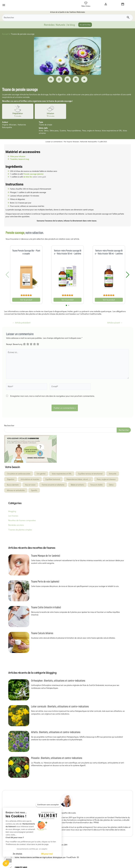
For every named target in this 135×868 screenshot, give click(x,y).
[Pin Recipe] (59, 79)
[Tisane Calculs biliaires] (19, 642)
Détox (111, 485)
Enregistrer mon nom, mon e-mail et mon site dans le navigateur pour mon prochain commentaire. (52, 396)
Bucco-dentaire (13, 485)
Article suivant (115, 323)
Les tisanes (13, 516)
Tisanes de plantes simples (20, 530)
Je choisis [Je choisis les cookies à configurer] (18, 854)
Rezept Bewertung (14, 344)
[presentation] (27, 408)
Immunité (113, 474)
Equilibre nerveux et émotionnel (90, 474)
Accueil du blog (85, 25)
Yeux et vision (30, 485)
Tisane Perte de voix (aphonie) (45, 581)
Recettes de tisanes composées (22, 520)
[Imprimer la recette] (51, 79)
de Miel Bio (28, 177)
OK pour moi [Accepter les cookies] (47, 854)
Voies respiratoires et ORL (62, 474)
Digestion (11, 479)
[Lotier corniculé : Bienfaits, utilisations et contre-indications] (19, 716)
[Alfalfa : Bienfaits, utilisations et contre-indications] (19, 741)
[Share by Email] (68, 79)
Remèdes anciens (16, 525)
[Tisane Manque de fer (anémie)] (19, 565)
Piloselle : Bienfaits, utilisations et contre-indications (57, 758)
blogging (12, 511)
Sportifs (34, 490)
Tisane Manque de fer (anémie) (46, 556)
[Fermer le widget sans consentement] (48, 805)
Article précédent (21, 323)
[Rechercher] (67, 18)
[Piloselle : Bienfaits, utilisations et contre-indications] (19, 767)
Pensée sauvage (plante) (33, 174)
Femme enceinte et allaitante (53, 485)
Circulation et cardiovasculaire (19, 474)
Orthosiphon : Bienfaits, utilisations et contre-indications (58, 681)
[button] (6, 863)
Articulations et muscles (30, 479)
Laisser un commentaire (54, 142)
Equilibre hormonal (53, 479)
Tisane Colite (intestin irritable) (46, 607)
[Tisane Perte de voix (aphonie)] (19, 591)
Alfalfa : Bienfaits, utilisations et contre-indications (56, 732)
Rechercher (9, 425)
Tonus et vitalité (96, 485)
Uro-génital (41, 474)
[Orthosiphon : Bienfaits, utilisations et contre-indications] (19, 690)
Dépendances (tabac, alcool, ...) (78, 479)
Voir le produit (26, 300)
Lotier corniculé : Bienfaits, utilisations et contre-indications (60, 706)
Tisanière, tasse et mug (20, 159)
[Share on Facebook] (76, 79)
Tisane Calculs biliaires (42, 633)
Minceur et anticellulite (16, 490)
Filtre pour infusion (18, 156)
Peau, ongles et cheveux (106, 479)
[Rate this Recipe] (84, 79)
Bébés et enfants (77, 485)
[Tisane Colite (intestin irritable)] (19, 617)
